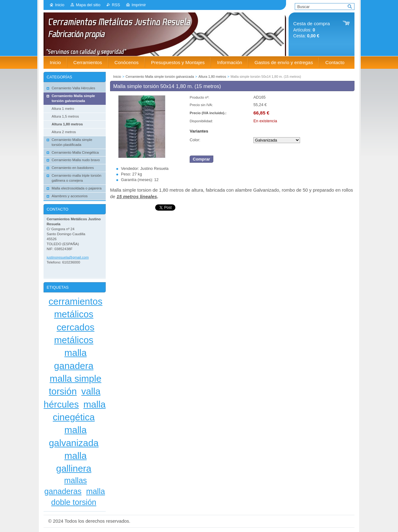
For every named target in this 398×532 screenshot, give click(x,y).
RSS (116, 5)
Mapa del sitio (88, 5)
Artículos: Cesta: (312, 30)
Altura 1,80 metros (212, 77)
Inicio (60, 5)
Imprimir (139, 5)
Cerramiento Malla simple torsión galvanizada (160, 77)
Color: (195, 140)
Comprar (201, 159)
